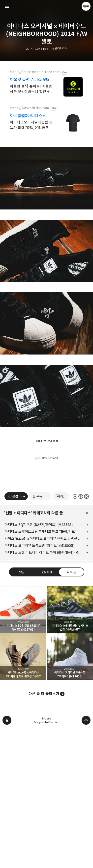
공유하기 (46, 711)
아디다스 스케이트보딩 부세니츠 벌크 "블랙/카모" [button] (70, 749)
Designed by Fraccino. (47, 862)
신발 (9, 652)
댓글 (22, 711)
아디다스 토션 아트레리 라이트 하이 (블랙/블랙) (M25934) (47, 692)
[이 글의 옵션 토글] (24, 636)
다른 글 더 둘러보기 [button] (44, 833)
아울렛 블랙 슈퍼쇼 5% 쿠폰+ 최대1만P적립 (30, 80)
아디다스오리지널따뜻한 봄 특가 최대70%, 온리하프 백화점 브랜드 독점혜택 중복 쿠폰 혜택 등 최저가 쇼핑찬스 (31, 125)
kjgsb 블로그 (7, 860)
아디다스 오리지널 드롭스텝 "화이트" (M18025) (40, 685)
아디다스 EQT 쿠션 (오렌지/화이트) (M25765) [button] (23, 749)
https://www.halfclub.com (29, 108)
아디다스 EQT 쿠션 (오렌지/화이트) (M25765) (39, 664)
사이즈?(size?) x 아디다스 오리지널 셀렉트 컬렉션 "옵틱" (46, 678)
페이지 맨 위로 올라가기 (86, 860)
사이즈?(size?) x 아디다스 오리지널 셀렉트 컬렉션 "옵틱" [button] (23, 796)
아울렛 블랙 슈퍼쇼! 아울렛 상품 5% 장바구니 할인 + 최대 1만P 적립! (31, 89)
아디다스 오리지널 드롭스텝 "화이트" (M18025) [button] (70, 796)
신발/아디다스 (60, 49)
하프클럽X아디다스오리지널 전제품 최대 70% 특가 (32, 116)
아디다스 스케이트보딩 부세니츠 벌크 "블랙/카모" (41, 671)
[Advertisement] (47, 177)
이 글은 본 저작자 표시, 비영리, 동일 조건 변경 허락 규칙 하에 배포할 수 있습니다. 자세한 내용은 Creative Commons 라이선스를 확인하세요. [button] (80, 636)
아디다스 (24, 652)
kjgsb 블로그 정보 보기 (86, 6)
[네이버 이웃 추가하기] (61, 636)
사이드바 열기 (7, 6)
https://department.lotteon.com (35, 72)
